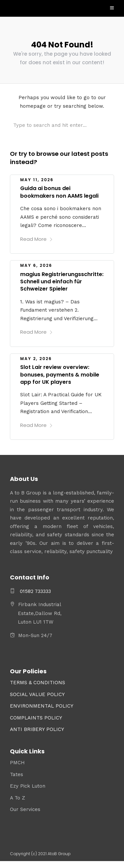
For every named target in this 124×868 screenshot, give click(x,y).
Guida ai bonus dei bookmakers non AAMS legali (59, 192)
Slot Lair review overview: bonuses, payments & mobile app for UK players (60, 375)
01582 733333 (35, 591)
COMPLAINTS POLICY (36, 718)
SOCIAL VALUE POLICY (37, 694)
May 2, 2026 (36, 359)
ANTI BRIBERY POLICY (37, 729)
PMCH (17, 763)
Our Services (25, 809)
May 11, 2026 (37, 180)
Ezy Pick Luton (28, 786)
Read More (37, 239)
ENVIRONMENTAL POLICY (42, 706)
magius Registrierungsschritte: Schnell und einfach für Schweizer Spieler (62, 282)
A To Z (18, 798)
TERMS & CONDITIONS (38, 683)
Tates (17, 774)
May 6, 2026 (36, 265)
